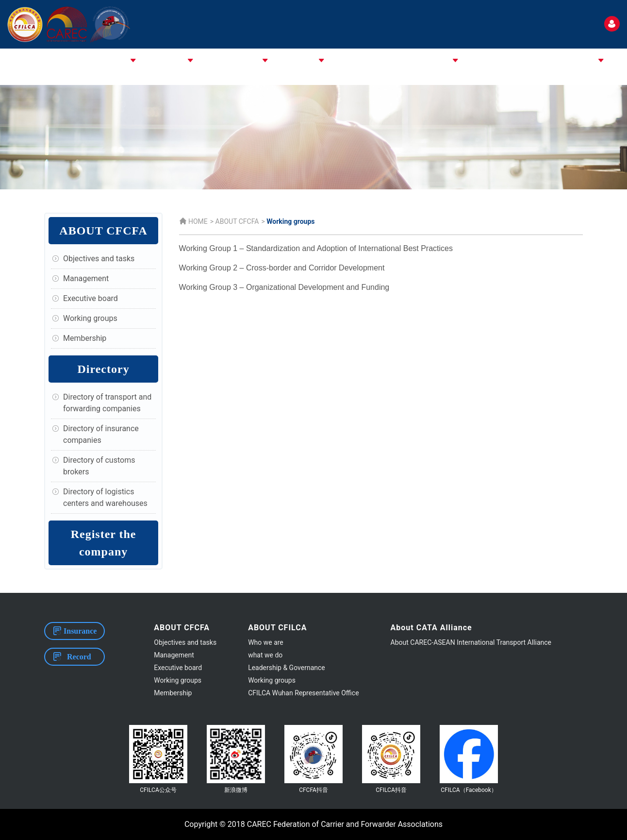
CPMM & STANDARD (418, 61)
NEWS (469, 61)
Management (86, 278)
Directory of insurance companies (101, 434)
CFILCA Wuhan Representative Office (303, 693)
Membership (85, 338)
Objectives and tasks (99, 259)
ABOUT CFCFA (106, 61)
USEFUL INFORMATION (559, 61)
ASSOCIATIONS (350, 61)
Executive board (91, 298)
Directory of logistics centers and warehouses (105, 497)
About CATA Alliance (228, 61)
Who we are (266, 642)
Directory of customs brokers (99, 466)
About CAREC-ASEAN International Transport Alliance (471, 642)
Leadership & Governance (287, 668)
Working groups (90, 318)
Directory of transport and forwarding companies (107, 403)
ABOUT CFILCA (161, 61)
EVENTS (500, 61)
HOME (64, 61)
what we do (265, 655)
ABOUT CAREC (293, 61)
